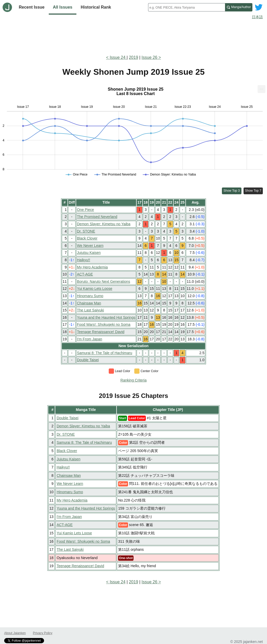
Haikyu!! (84, 260)
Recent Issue (32, 7)
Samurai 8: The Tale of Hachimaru (105, 353)
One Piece (85, 210)
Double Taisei (88, 360)
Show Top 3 (232, 191)
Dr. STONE (86, 231)
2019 (133, 57)
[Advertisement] (133, 36)
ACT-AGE (85, 274)
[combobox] (187, 7)
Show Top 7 (253, 191)
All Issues (63, 7)
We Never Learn (90, 246)
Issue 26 (149, 57)
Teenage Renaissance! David (101, 332)
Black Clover (87, 238)
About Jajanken (15, 633)
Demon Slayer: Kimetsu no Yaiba (104, 224)
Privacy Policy (43, 633)
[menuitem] (262, 89)
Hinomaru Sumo (90, 296)
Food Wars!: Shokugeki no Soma (104, 324)
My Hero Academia (92, 267)
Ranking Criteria (133, 380)
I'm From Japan (90, 339)
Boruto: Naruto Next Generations (104, 282)
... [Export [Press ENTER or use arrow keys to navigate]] (261, 88)
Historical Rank (96, 7)
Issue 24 (118, 57)
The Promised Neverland (97, 217)
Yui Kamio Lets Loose (95, 289)
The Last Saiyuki (90, 310)
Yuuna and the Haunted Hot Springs (106, 317)
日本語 (257, 17)
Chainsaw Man (89, 303)
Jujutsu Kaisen (89, 253)
